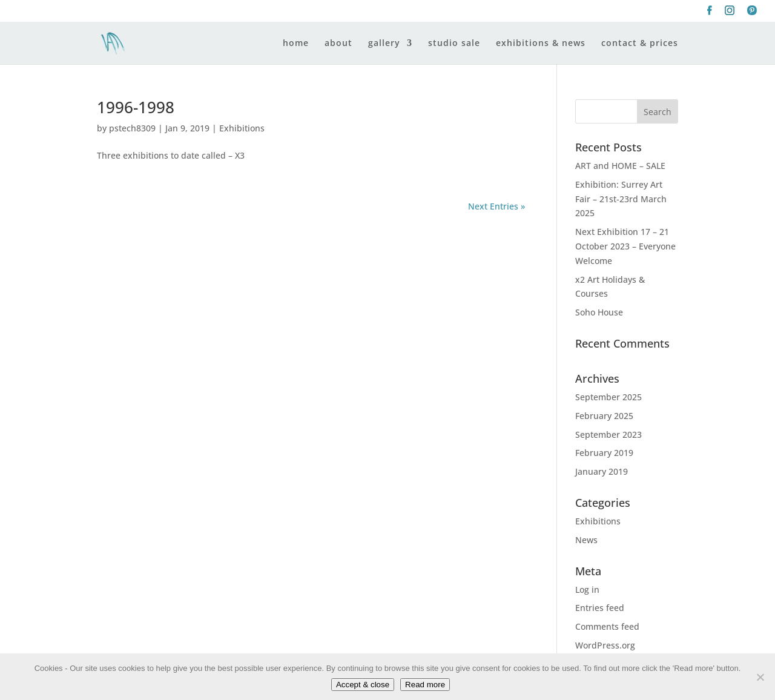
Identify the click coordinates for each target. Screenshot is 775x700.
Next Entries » (496, 206)
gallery (384, 44)
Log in (587, 589)
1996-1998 (136, 107)
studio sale (454, 44)
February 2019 (604, 453)
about (338, 44)
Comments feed (607, 626)
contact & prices (640, 44)
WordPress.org (605, 645)
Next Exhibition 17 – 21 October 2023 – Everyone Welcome (625, 246)
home (296, 44)
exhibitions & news (541, 44)
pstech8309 (132, 128)
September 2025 (608, 397)
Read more (425, 685)
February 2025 (604, 416)
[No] (760, 677)
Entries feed (600, 608)
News (586, 540)
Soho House (599, 312)
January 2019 (602, 471)
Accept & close (363, 685)
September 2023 (608, 434)
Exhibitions (242, 128)
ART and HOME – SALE (620, 166)
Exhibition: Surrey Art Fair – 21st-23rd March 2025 (621, 199)
